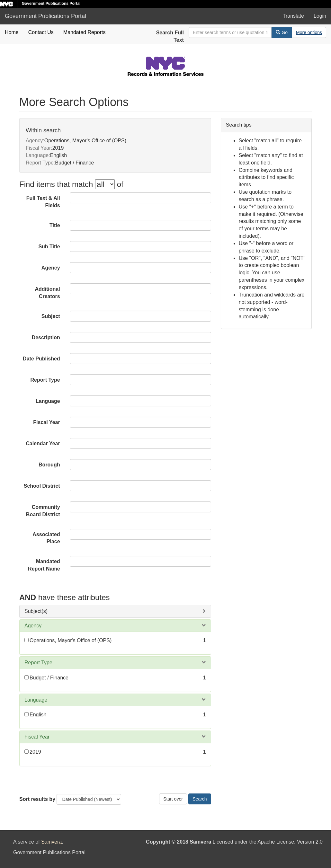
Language (48, 401)
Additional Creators (47, 293)
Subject (51, 316)
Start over (173, 799)
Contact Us (41, 32)
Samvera (51, 842)
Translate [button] (293, 16)
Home (12, 32)
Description (46, 337)
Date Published (41, 359)
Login (320, 16)
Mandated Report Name (44, 565)
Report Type (45, 380)
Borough (49, 465)
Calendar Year (43, 443)
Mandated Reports (85, 32)
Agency (51, 268)
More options (309, 32)
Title (55, 225)
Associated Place (46, 538)
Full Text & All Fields (43, 202)
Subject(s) (36, 611)
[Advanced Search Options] (309, 32)
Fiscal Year (46, 422)
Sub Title (49, 247)
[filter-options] (105, 184)
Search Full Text (170, 36)
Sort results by (37, 799)
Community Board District (43, 511)
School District (42, 486)
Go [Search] (282, 32)
